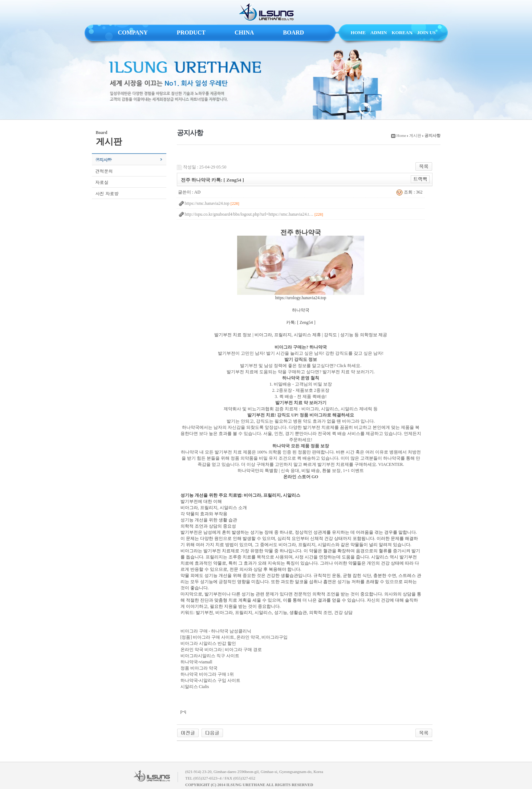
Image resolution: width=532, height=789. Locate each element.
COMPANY (133, 32)
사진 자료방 (107, 193)
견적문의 (104, 171)
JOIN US (427, 32)
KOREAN (402, 32)
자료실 (102, 182)
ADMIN (379, 32)
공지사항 (103, 160)
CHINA (244, 32)
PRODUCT (191, 32)
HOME (358, 32)
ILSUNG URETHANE (266, 12)
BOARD (293, 32)
